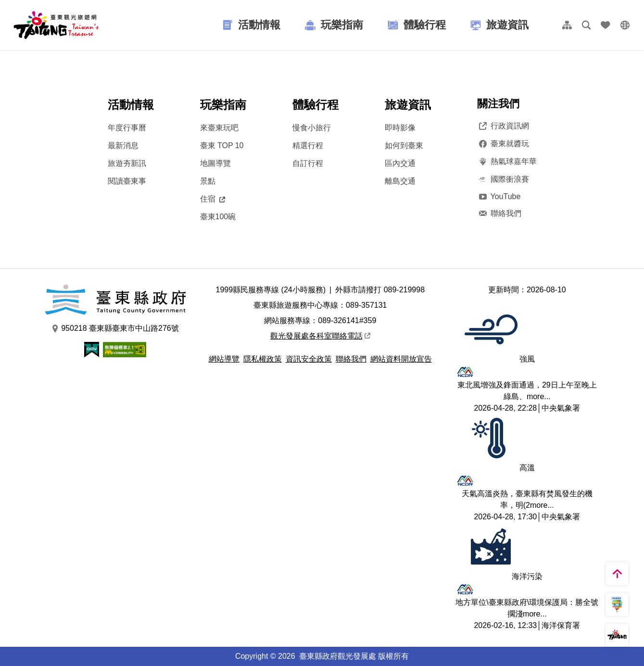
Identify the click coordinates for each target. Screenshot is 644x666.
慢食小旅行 (312, 128)
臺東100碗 (218, 217)
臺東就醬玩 (503, 144)
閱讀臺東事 (127, 181)
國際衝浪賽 (503, 179)
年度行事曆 (127, 128)
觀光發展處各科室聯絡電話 (320, 336)
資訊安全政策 (309, 359)
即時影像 (400, 128)
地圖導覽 (215, 163)
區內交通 (400, 163)
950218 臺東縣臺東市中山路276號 (115, 328)
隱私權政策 (263, 359)
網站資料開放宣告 (401, 359)
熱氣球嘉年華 (507, 162)
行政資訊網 (503, 126)
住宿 (213, 199)
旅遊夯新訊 (127, 163)
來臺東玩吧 (219, 128)
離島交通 (400, 181)
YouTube (499, 196)
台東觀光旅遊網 (56, 25)
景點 (208, 181)
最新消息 (123, 145)
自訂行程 (308, 163)
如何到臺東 (404, 145)
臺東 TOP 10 (222, 145)
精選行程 (308, 145)
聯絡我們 (499, 214)
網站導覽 (224, 359)
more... (539, 396)
